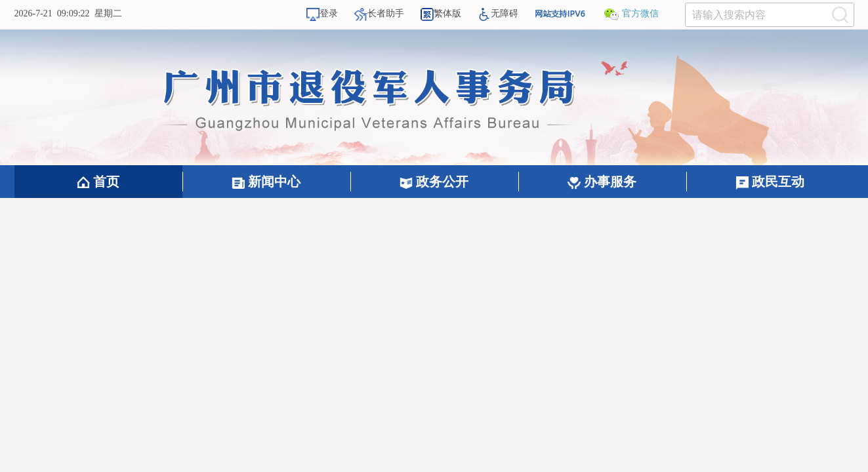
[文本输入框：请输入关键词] (770, 15)
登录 (322, 13)
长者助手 (379, 13)
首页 (98, 182)
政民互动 (770, 182)
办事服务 (602, 182)
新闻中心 (266, 182)
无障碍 (498, 13)
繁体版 (441, 13)
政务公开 (434, 182)
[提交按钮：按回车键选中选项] (840, 15)
